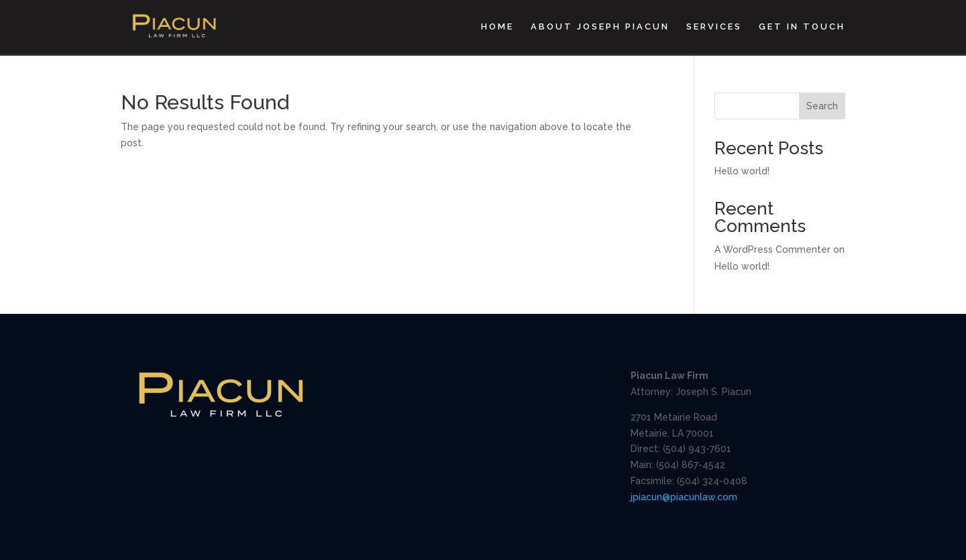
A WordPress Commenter (772, 249)
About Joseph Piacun (600, 27)
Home (497, 27)
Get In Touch (802, 27)
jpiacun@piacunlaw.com (684, 497)
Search (822, 106)
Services (714, 27)
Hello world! (742, 171)
